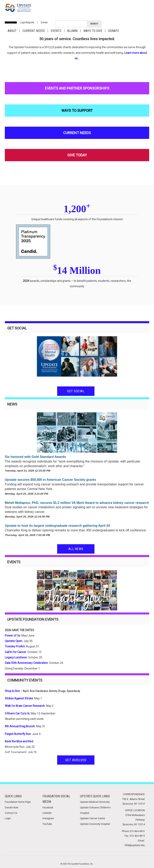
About (12, 31)
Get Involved (76, 760)
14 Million (77, 270)
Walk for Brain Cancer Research (25, 706)
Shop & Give (12, 691)
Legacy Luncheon (16, 657)
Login (8, 818)
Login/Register (27, 22)
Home (11, 22)
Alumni (72, 31)
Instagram (48, 818)
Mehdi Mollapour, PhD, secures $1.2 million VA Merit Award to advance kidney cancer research (77, 503)
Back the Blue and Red (19, 741)
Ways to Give (93, 31)
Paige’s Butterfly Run (18, 734)
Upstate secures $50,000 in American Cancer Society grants (50, 480)
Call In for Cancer (16, 652)
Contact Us (11, 813)
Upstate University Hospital (95, 824)
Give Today (77, 155)
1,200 (77, 209)
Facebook (48, 808)
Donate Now (12, 808)
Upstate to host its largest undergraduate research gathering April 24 (57, 526)
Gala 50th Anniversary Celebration (26, 663)
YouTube (47, 824)
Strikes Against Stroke (19, 698)
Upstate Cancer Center (93, 818)
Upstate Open (14, 641)
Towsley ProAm (15, 646)
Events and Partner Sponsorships (77, 88)
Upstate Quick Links (95, 796)
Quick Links (13, 796)
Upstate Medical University (95, 802)
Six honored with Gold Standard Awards (35, 457)
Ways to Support (77, 111)
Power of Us (13, 636)
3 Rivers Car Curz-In (17, 713)
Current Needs (34, 31)
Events (56, 31)
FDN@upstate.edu (135, 845)
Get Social (76, 391)
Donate (44, 22)
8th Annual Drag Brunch (20, 726)
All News (76, 549)
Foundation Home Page (18, 802)
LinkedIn (47, 813)
